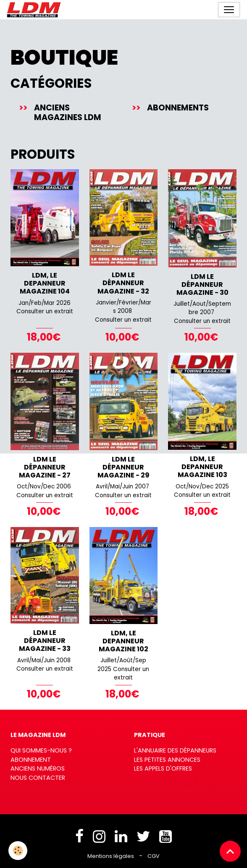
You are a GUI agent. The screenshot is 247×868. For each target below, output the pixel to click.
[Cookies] (18, 851)
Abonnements (178, 108)
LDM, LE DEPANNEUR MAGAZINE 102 (123, 641)
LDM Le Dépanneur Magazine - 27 (45, 467)
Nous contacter (38, 778)
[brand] (35, 10)
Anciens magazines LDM (68, 113)
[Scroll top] (230, 851)
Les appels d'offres (163, 768)
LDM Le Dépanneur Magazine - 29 (123, 467)
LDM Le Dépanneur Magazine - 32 (123, 283)
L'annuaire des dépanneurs (175, 750)
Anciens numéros (38, 768)
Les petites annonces (167, 760)
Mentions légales (111, 856)
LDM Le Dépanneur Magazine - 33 (45, 641)
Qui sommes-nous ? (41, 750)
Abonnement (31, 760)
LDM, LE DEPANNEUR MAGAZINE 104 (45, 283)
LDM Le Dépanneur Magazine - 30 (202, 285)
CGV (154, 856)
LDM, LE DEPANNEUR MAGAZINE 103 (202, 467)
